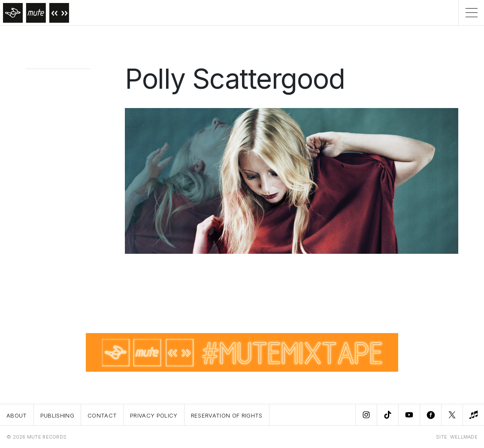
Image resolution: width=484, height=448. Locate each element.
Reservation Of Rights (227, 415)
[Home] (35, 13)
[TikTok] (387, 415)
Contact (102, 415)
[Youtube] (409, 415)
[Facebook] (430, 415)
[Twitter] (452, 415)
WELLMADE (464, 437)
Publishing (57, 415)
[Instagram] (366, 415)
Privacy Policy (154, 415)
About (17, 415)
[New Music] (473, 415)
